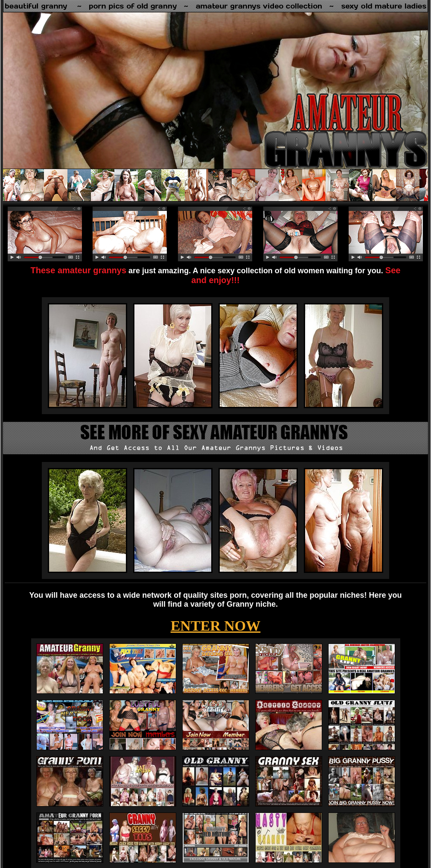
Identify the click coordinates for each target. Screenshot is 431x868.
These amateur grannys (79, 270)
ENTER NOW (216, 626)
